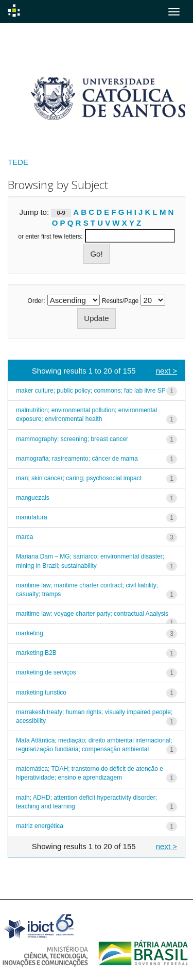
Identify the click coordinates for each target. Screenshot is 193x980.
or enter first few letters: (50, 236)
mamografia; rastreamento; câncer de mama (77, 459)
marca (24, 537)
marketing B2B (36, 653)
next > (166, 371)
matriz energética (40, 826)
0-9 (61, 213)
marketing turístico (41, 692)
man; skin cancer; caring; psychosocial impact (79, 478)
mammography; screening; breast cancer (72, 439)
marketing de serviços (46, 672)
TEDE (18, 162)
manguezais (33, 498)
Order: (37, 301)
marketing (30, 633)
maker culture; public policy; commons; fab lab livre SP (91, 391)
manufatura (32, 517)
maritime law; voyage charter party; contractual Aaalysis (92, 614)
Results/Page (120, 301)
